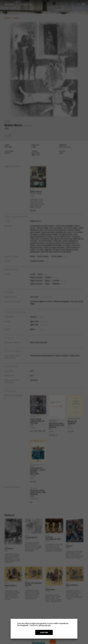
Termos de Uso (44, 625)
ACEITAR (44, 632)
